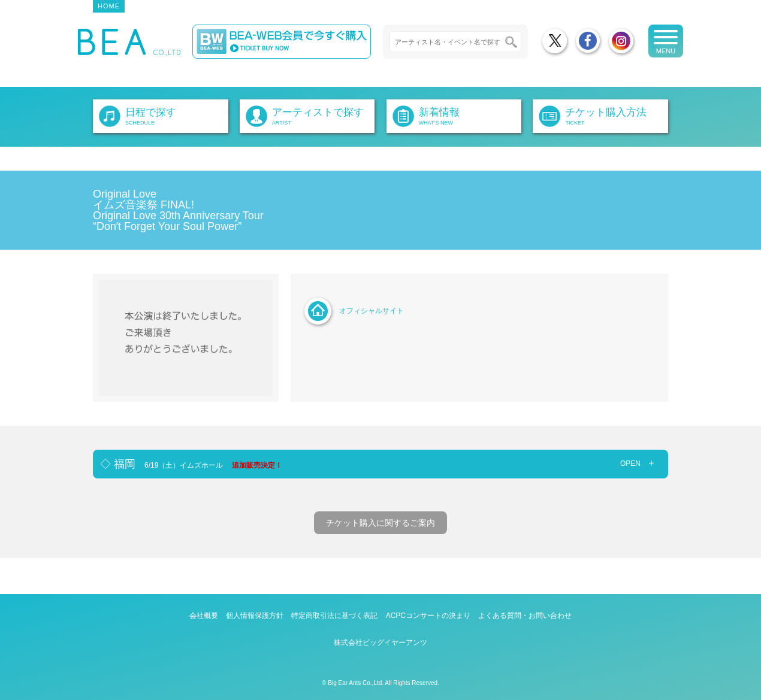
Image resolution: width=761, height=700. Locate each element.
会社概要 (204, 616)
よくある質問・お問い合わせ (525, 616)
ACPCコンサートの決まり (428, 616)
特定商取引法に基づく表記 (334, 616)
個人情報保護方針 (255, 616)
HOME (109, 6)
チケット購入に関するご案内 (380, 523)
